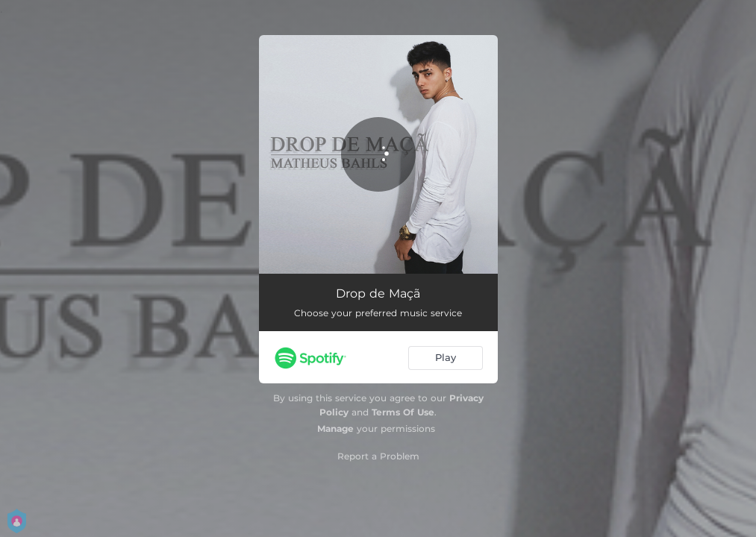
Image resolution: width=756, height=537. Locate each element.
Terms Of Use (403, 412)
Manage (335, 428)
